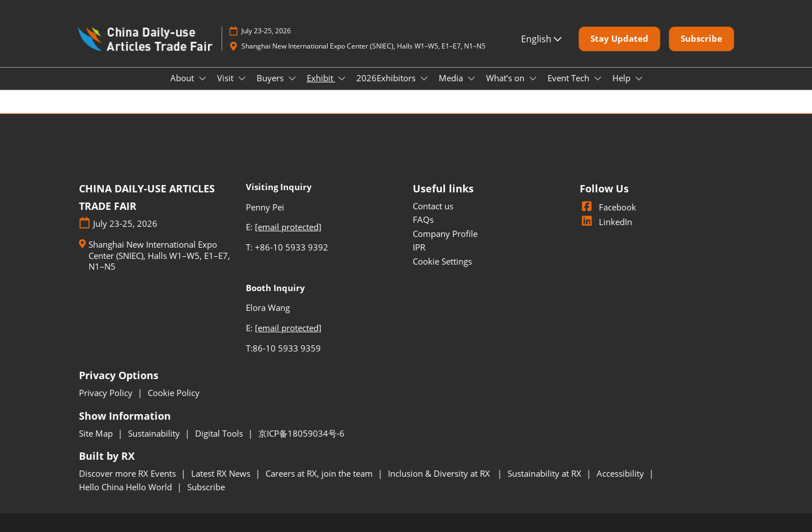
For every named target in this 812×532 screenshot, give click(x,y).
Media (452, 78)
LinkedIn (606, 222)
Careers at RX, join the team (320, 473)
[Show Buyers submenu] (292, 78)
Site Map (97, 433)
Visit (226, 78)
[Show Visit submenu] (242, 78)
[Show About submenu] (202, 78)
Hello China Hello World (127, 487)
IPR (419, 247)
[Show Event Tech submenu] (598, 78)
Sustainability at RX (546, 473)
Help (623, 78)
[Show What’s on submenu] (533, 78)
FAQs (423, 219)
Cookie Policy (174, 393)
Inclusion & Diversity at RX (441, 473)
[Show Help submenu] (639, 78)
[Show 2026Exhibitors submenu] (424, 78)
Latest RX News (222, 473)
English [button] (541, 39)
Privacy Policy (107, 393)
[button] (619, 39)
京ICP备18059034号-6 (301, 433)
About (183, 78)
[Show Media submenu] (471, 78)
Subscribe (206, 487)
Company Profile (445, 234)
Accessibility (621, 473)
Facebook (608, 207)
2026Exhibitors (387, 78)
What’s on (506, 78)
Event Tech (570, 78)
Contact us (433, 206)
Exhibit (321, 78)
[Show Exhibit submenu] (342, 78)
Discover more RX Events (129, 473)
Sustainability (155, 433)
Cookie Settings (442, 261)
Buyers (271, 78)
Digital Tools (220, 433)
